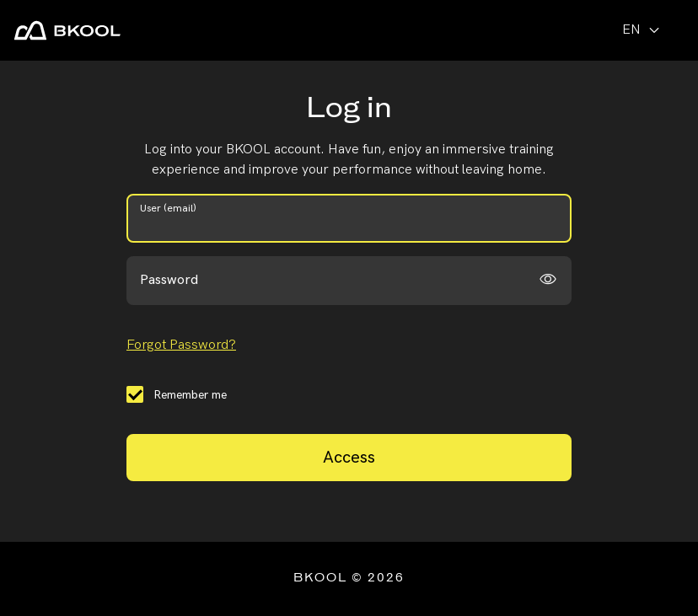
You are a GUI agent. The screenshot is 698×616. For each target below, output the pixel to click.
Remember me (190, 395)
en (643, 30)
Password (169, 280)
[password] (349, 281)
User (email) (168, 209)
